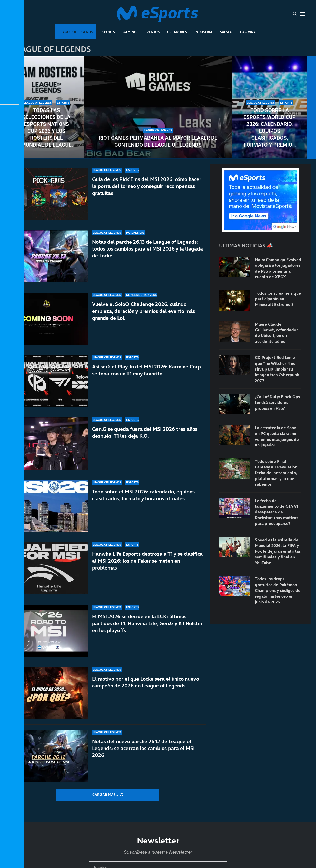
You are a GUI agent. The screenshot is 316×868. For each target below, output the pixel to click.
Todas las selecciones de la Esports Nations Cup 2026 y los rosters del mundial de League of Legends (46, 128)
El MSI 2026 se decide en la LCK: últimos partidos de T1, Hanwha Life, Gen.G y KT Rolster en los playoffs (147, 623)
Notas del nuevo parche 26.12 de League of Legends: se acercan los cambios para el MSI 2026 (143, 748)
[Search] (295, 14)
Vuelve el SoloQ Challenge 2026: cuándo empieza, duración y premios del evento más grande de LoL (144, 311)
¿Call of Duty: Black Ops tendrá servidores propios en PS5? (277, 402)
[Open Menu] (302, 14)
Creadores (177, 32)
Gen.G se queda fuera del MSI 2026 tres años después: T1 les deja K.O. (145, 432)
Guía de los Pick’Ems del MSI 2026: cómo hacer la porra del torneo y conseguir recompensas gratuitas (147, 186)
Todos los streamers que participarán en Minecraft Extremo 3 (278, 299)
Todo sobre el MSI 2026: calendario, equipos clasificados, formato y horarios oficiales (143, 495)
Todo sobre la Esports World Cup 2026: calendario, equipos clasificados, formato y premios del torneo (269, 128)
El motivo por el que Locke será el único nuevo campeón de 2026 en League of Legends (146, 682)
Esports (108, 32)
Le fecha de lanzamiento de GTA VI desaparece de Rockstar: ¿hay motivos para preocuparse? (276, 512)
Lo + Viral (249, 32)
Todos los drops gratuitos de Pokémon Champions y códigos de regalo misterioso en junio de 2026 (278, 590)
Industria (204, 32)
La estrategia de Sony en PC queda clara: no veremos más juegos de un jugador (277, 436)
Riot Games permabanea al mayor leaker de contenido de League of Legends (158, 141)
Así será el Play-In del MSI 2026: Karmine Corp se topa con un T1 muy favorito (146, 370)
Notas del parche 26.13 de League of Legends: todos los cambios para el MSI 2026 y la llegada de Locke (147, 249)
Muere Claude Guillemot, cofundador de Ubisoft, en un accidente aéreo (276, 333)
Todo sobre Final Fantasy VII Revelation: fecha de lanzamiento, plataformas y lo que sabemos (277, 473)
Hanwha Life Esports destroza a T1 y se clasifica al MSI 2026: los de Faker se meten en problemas (147, 566)
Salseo (226, 32)
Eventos (152, 32)
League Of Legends (76, 32)
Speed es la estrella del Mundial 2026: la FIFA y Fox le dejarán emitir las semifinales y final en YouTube (278, 551)
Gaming (130, 32)
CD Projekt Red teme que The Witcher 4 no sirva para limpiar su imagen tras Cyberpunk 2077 (277, 369)
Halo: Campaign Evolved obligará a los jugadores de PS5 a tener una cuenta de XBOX (278, 268)
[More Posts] (108, 795)
